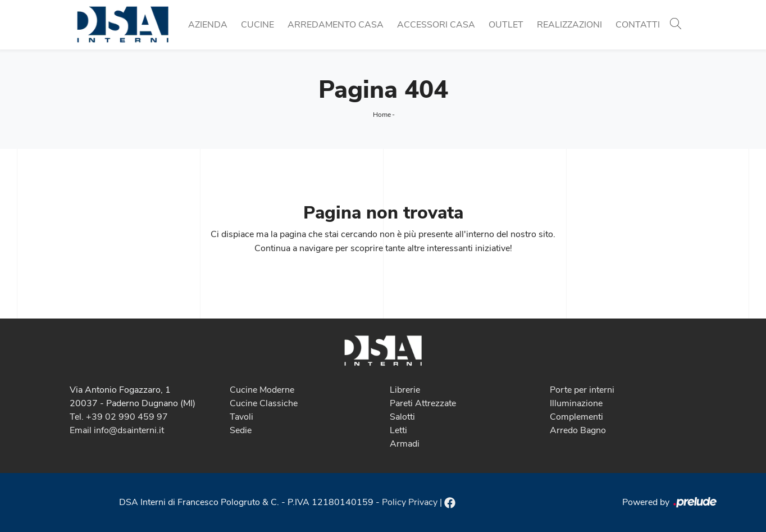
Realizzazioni (569, 25)
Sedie (241, 430)
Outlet (506, 25)
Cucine (257, 25)
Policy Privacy (410, 502)
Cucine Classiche (264, 403)
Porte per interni (582, 390)
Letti (398, 430)
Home (382, 115)
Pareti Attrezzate (423, 403)
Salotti (402, 417)
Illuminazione (576, 403)
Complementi (576, 417)
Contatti (638, 25)
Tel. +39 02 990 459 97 (119, 417)
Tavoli (241, 417)
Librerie (405, 390)
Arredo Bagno (578, 430)
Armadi (405, 444)
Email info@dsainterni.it (117, 430)
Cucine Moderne (262, 390)
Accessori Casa (436, 25)
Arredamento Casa (336, 25)
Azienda (208, 25)
